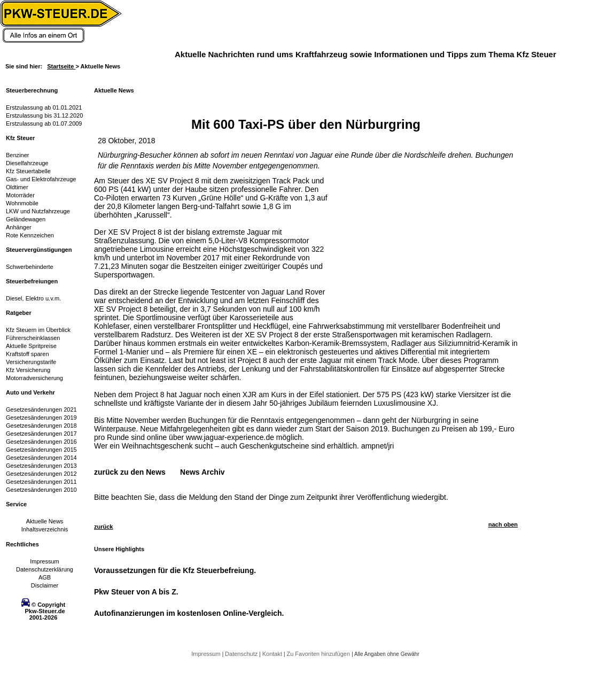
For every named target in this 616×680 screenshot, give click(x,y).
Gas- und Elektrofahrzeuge (41, 179)
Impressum (44, 561)
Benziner (17, 155)
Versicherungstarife (31, 362)
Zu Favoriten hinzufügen (319, 654)
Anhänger (19, 227)
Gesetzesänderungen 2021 (41, 409)
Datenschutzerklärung (45, 569)
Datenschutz (242, 654)
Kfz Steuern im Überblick (38, 330)
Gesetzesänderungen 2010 (41, 490)
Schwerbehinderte (30, 267)
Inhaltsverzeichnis (45, 529)
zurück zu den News (130, 472)
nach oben (503, 524)
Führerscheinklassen (33, 338)
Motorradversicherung (34, 378)
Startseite (61, 66)
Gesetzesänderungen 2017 (41, 434)
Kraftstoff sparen (28, 354)
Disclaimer (45, 585)
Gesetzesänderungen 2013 (41, 466)
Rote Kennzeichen (30, 235)
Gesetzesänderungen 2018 (41, 426)
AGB (45, 577)
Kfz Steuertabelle (28, 171)
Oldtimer (17, 187)
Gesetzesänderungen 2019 (41, 418)
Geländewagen (26, 219)
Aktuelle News (45, 521)
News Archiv (202, 472)
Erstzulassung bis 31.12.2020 (44, 115)
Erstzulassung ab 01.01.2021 (44, 107)
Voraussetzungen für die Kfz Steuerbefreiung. (175, 570)
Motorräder (20, 195)
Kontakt (273, 654)
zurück (103, 527)
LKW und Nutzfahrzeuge (38, 211)
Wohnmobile (22, 203)
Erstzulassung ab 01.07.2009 (44, 123)
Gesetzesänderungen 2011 (41, 482)
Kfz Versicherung (28, 370)
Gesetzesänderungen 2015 (41, 450)
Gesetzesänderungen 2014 (41, 458)
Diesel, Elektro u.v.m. (33, 298)
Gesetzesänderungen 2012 (41, 474)
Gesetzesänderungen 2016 (41, 442)
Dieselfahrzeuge (27, 163)
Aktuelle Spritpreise (31, 346)
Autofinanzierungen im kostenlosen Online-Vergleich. (189, 613)
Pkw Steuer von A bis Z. (136, 592)
